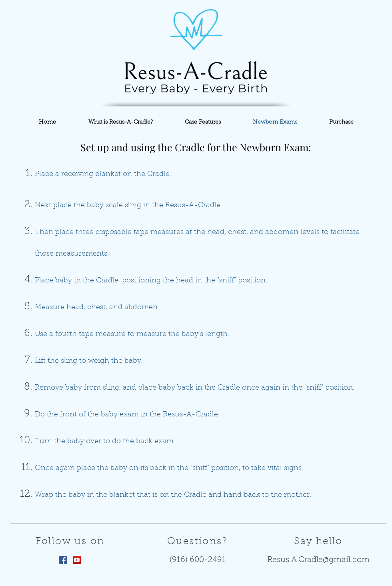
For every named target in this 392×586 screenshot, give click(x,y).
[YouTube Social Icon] (77, 560)
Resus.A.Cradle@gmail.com (318, 560)
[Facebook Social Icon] (63, 560)
